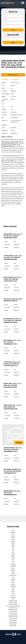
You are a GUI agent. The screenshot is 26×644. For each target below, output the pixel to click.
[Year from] (13, 23)
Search (13, 30)
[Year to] (13, 26)
